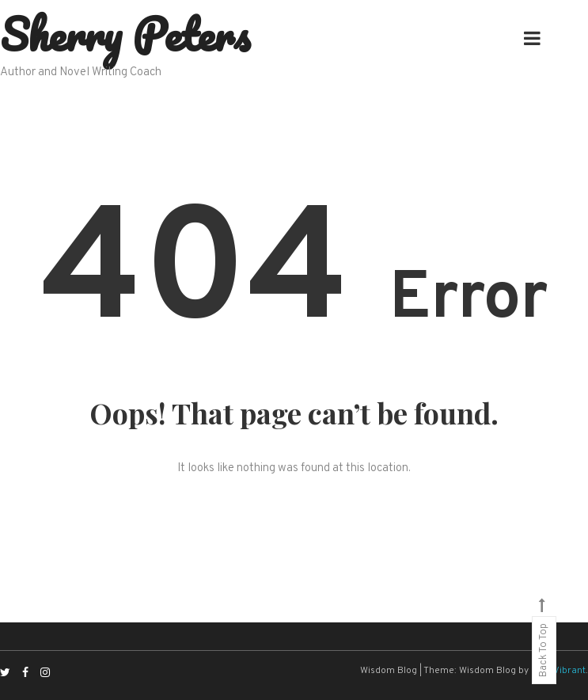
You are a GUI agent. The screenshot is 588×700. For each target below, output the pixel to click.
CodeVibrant (558, 671)
